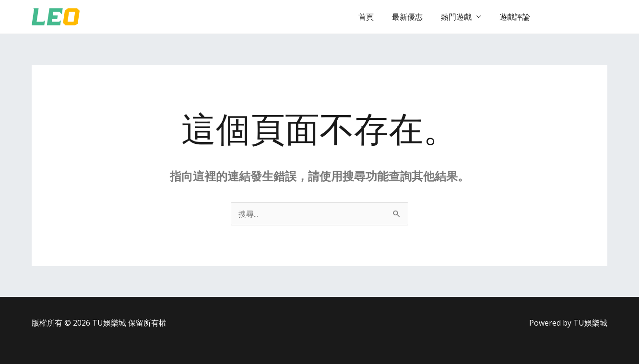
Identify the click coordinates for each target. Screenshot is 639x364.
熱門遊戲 (461, 17)
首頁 (376, 17)
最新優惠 (414, 17)
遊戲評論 (516, 17)
